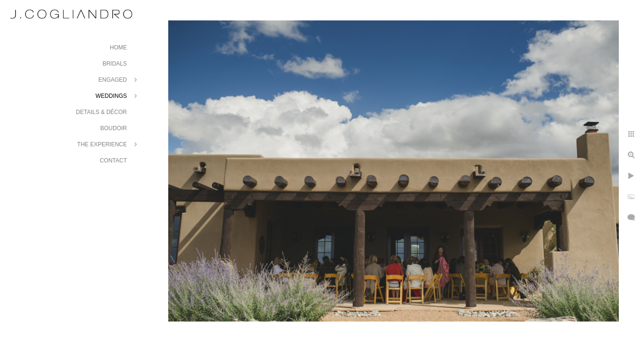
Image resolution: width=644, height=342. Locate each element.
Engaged (113, 80)
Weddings (111, 96)
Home (118, 47)
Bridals (115, 64)
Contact (113, 161)
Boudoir (114, 128)
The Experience (102, 144)
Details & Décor (101, 112)
